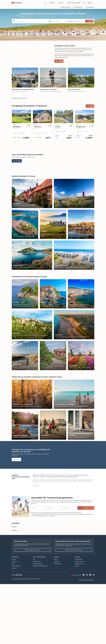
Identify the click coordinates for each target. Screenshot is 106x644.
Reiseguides (57, 562)
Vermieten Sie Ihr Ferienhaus (74, 550)
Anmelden (86, 508)
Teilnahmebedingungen (48, 513)
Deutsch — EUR (76, 575)
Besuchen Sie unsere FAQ (32, 550)
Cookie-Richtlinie (79, 559)
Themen (56, 559)
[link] (25, 81)
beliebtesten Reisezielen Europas (70, 477)
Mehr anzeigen (38, 486)
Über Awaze (14, 562)
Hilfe (84, 3)
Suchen (89, 21)
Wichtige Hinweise (37, 562)
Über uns (14, 559)
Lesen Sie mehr (16, 460)
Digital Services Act (79, 564)
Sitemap (77, 566)
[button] (57, 21)
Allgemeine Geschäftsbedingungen (40, 566)
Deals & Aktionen (58, 564)
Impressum (14, 568)
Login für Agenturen (16, 566)
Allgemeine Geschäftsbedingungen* (87, 580)
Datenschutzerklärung (80, 562)
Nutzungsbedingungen (38, 564)
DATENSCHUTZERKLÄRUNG (38, 514)
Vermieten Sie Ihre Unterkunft (74, 3)
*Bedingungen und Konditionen (19, 98)
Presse (13, 564)
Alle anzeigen (90, 106)
